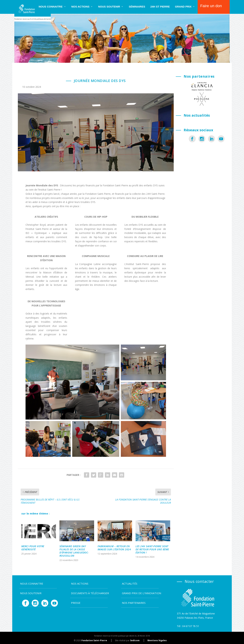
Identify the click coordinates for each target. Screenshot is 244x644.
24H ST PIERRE (160, 7)
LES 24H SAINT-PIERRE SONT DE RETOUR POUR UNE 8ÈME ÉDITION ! (152, 549)
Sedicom (135, 640)
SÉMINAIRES (137, 7)
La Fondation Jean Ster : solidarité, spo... (195, 155)
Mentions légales (157, 640)
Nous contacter (199, 581)
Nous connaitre (51, 7)
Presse (76, 602)
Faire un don (211, 6)
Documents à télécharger (90, 593)
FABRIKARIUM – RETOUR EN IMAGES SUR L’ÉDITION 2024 (114, 547)
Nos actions (80, 7)
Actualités (130, 583)
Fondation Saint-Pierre (94, 640)
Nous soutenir (109, 7)
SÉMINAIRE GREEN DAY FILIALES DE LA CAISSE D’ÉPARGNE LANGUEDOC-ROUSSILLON (74, 550)
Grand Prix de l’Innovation (142, 593)
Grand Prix (183, 7)
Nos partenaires (134, 602)
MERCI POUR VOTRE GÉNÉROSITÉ (33, 547)
